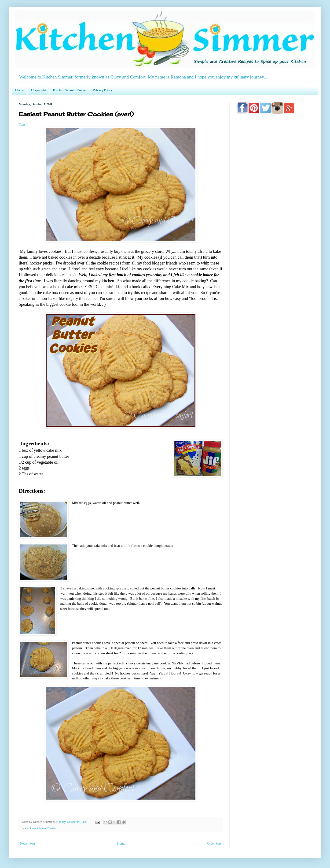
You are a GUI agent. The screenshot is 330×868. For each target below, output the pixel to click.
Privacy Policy (103, 91)
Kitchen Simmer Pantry (69, 91)
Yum (22, 125)
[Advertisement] (274, 251)
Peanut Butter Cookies (43, 828)
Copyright (38, 91)
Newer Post (27, 844)
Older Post (214, 844)
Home (19, 91)
